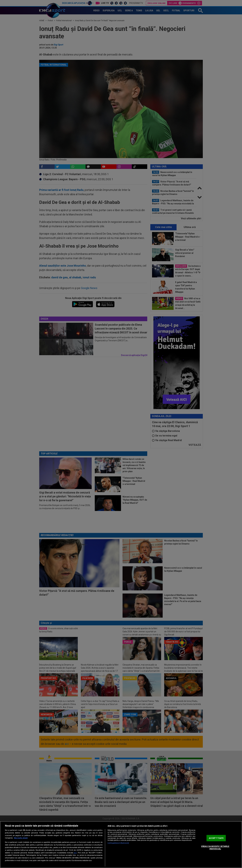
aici (75, 853)
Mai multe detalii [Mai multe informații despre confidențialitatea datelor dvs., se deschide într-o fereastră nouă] (21, 838)
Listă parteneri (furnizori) (118, 843)
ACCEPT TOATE (216, 838)
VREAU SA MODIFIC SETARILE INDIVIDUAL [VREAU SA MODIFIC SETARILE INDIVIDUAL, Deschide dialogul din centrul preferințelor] (215, 848)
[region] (121, 845)
